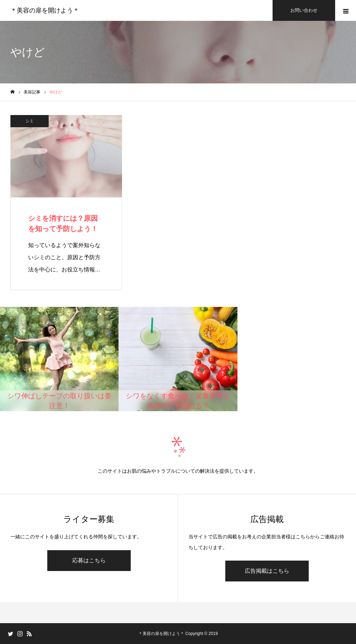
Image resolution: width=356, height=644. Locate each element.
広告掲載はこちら (267, 571)
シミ (30, 121)
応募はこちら (89, 560)
